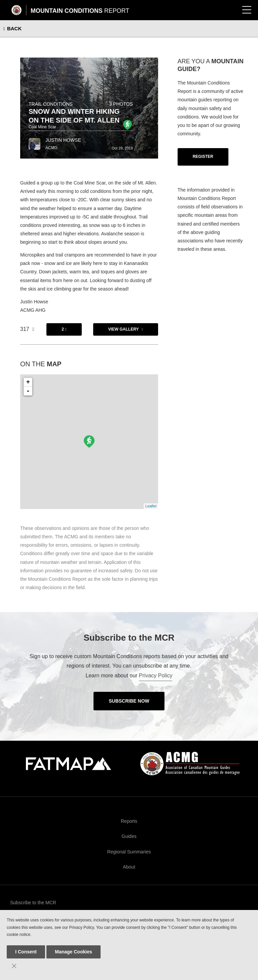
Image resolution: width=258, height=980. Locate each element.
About (129, 867)
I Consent (26, 952)
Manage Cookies (73, 952)
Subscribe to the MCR (33, 903)
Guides (129, 836)
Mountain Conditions (80, 11)
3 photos (121, 104)
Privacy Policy (156, 675)
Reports (129, 821)
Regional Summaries (129, 852)
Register (203, 157)
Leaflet (151, 506)
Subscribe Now (129, 701)
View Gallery (124, 329)
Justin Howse (63, 140)
